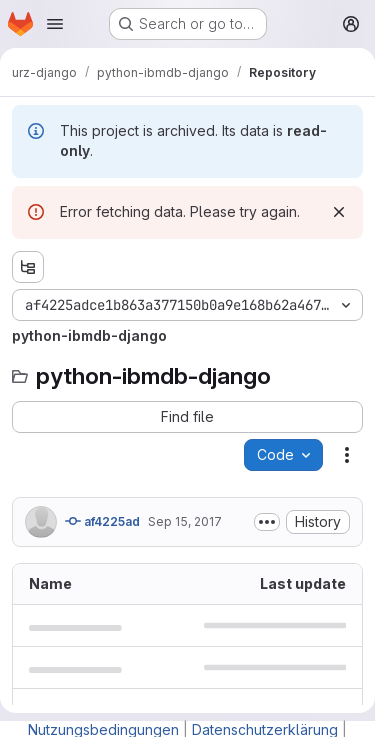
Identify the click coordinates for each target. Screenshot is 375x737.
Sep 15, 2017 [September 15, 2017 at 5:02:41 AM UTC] (185, 521)
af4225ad (102, 521)
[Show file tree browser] (28, 267)
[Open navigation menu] (55, 24)
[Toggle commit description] (267, 522)
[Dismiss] (339, 212)
